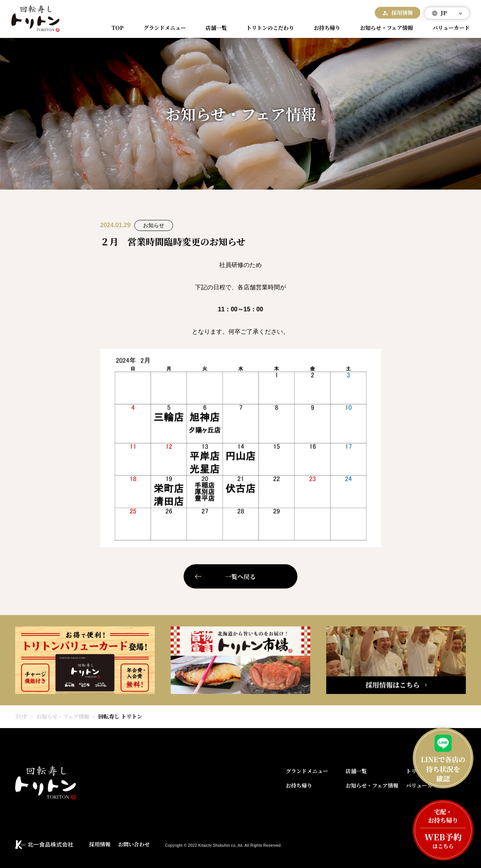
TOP (118, 28)
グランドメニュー (163, 28)
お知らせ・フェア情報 (383, 28)
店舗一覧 (214, 28)
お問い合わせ (134, 844)
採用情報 (402, 13)
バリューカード (448, 28)
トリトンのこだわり (267, 28)
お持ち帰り (324, 28)
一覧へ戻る (240, 577)
